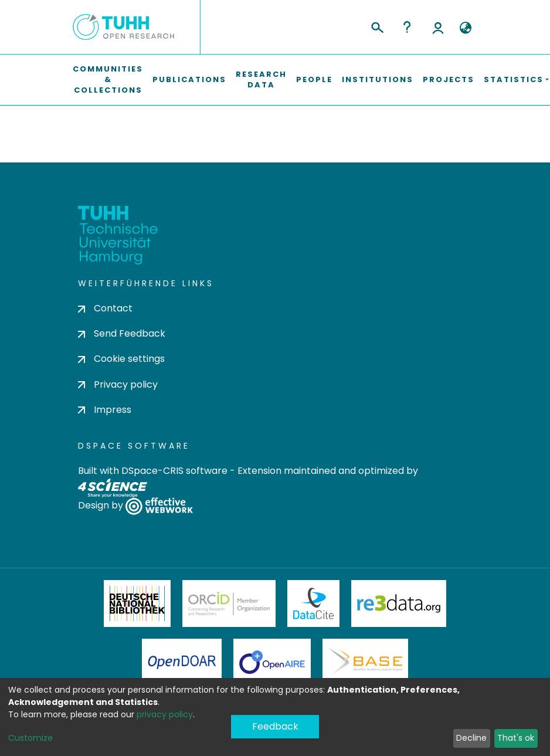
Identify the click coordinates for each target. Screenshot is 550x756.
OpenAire (272, 662)
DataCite (313, 604)
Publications (189, 79)
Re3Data (399, 604)
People (314, 79)
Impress (105, 410)
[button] (465, 28)
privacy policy (165, 714)
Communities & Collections (108, 79)
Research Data (261, 79)
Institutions (378, 79)
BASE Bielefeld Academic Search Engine (365, 662)
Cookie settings (121, 359)
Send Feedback (122, 333)
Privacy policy (118, 384)
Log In (438, 27)
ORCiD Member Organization (229, 604)
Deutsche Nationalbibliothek (137, 604)
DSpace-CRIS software (174, 471)
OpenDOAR (182, 662)
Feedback (275, 726)
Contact (105, 308)
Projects (449, 79)
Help (407, 27)
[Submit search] (377, 26)
